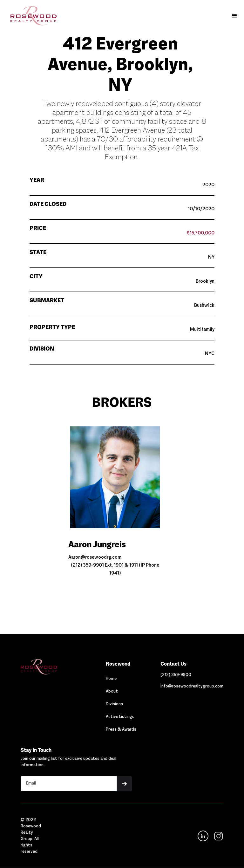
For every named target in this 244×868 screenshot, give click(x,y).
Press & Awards (121, 730)
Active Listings (120, 717)
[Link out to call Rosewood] (176, 675)
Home (111, 679)
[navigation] (218, 836)
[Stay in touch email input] (69, 784)
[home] (30, 16)
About (112, 692)
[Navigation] (51, 667)
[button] (234, 16)
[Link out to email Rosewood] (192, 687)
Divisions (114, 704)
